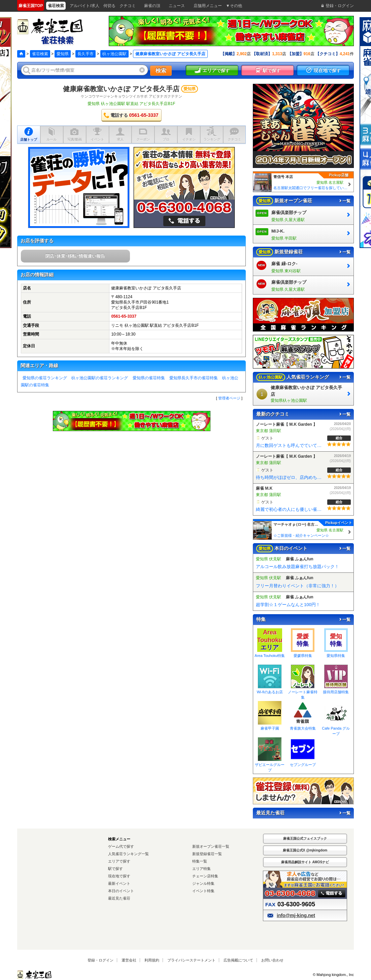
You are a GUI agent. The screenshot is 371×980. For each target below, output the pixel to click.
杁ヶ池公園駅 (114, 54)
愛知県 (63, 54)
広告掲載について (238, 960)
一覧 (344, 201)
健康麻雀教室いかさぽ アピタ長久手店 (121, 89)
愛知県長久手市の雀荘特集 (194, 378)
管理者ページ (229, 398)
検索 (161, 71)
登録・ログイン (100, 960)
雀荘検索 (40, 54)
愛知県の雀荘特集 (149, 378)
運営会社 (129, 960)
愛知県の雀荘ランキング (45, 378)
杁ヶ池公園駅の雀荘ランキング (100, 378)
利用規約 (152, 960)
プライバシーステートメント (191, 960)
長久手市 (86, 54)
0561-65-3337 (124, 316)
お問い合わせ (272, 960)
